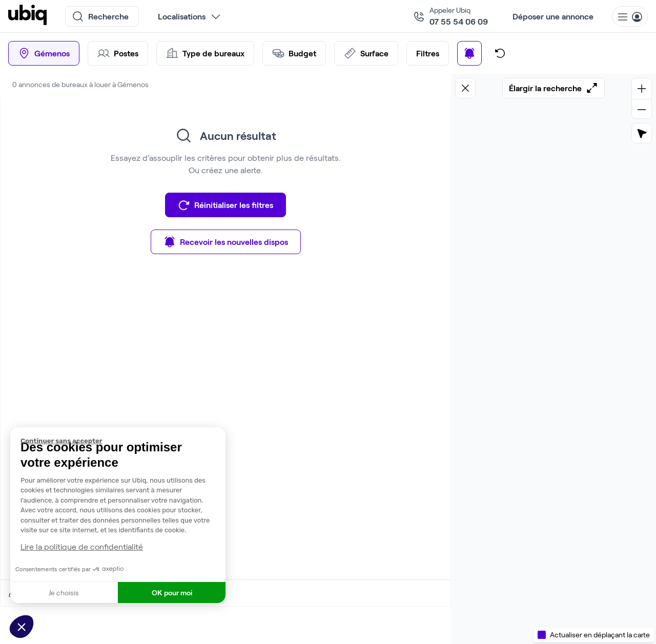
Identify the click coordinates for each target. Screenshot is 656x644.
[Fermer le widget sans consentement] (123, 441)
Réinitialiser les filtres (225, 205)
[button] (22, 627)
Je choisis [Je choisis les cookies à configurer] (64, 593)
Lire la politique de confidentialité (82, 546)
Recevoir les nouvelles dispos (226, 242)
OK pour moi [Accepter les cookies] (172, 593)
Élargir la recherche (553, 88)
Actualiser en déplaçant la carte (600, 635)
